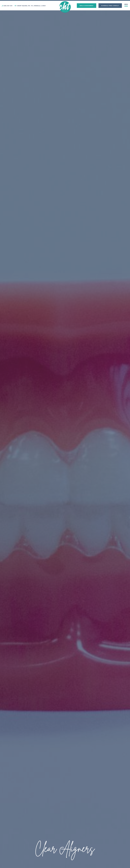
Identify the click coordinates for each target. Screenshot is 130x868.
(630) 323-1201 (7, 6)
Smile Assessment (87, 6)
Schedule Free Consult (110, 6)
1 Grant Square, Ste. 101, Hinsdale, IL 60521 (30, 6)
